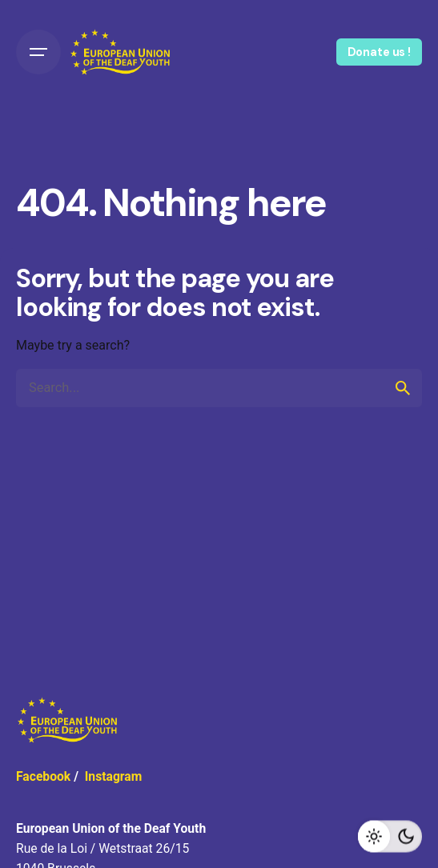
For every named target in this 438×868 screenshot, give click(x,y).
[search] (403, 388)
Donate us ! (379, 52)
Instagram (114, 776)
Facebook (43, 776)
